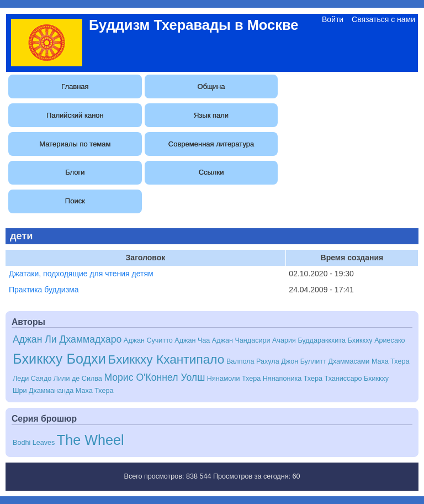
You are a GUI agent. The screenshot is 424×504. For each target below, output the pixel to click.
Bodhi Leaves (34, 443)
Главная (75, 86)
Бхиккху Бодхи (59, 359)
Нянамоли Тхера (234, 379)
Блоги (75, 172)
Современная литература (211, 144)
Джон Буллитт (304, 361)
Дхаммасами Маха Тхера (369, 361)
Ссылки (211, 172)
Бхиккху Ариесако (376, 340)
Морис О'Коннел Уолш (154, 377)
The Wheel (91, 440)
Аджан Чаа (192, 340)
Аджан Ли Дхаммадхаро (67, 339)
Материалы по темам (75, 144)
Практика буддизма (44, 290)
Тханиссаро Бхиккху (357, 379)
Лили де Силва (78, 379)
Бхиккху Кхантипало (166, 359)
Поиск (75, 201)
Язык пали (211, 115)
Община (211, 86)
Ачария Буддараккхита (309, 340)
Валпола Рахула (253, 361)
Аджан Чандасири (241, 340)
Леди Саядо (32, 379)
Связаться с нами (383, 19)
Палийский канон (75, 115)
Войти (333, 19)
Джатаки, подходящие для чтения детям (81, 274)
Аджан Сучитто (148, 340)
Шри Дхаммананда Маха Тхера (63, 391)
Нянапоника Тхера (293, 379)
